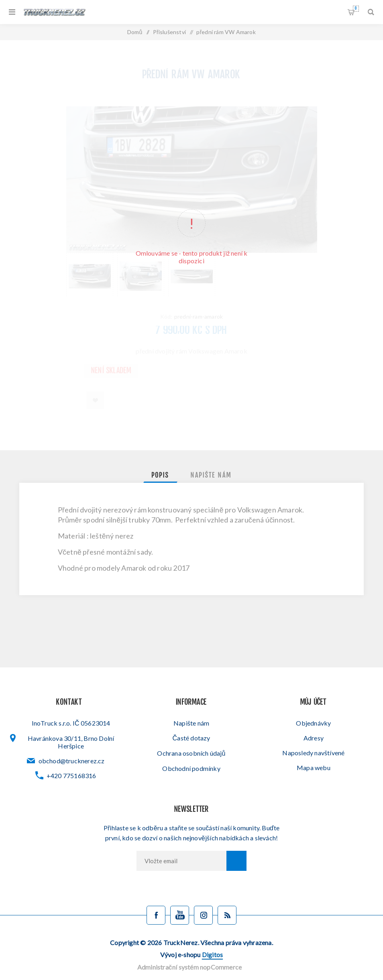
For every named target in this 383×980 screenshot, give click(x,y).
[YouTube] (180, 915)
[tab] (160, 476)
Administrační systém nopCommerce (189, 967)
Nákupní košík (356, 9)
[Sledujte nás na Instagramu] (203, 915)
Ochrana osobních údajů (191, 753)
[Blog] (227, 915)
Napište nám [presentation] (211, 476)
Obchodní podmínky (191, 768)
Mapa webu (314, 768)
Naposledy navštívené (313, 753)
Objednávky (313, 723)
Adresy (314, 738)
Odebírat (236, 861)
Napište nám (191, 723)
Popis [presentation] (160, 476)
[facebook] (156, 915)
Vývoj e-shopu (191, 955)
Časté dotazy (191, 738)
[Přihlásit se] (181, 861)
